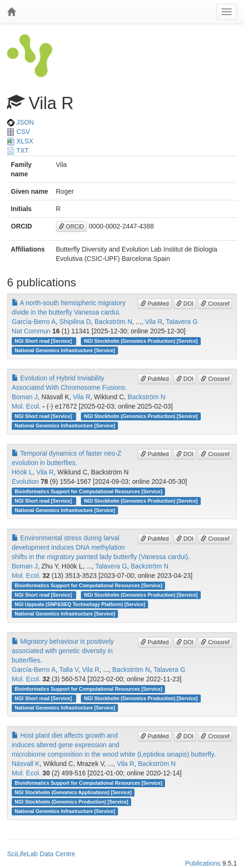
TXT (18, 150)
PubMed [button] (155, 304)
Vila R (153, 322)
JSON (20, 122)
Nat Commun (31, 331)
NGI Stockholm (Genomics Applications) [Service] (73, 792)
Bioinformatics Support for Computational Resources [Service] (88, 491)
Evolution (25, 481)
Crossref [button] (215, 304)
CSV (19, 132)
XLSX (20, 141)
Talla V (69, 670)
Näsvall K (26, 764)
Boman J (25, 397)
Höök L (22, 472)
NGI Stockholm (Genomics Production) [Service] (141, 341)
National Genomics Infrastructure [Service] (65, 350)
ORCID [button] (71, 227)
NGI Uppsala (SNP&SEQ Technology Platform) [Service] (80, 604)
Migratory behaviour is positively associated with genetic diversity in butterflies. (63, 651)
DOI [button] (185, 304)
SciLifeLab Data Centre (41, 854)
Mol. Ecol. (26, 406)
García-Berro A (34, 322)
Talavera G (182, 322)
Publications (203, 863)
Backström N (113, 322)
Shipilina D (75, 322)
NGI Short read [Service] (44, 341)
